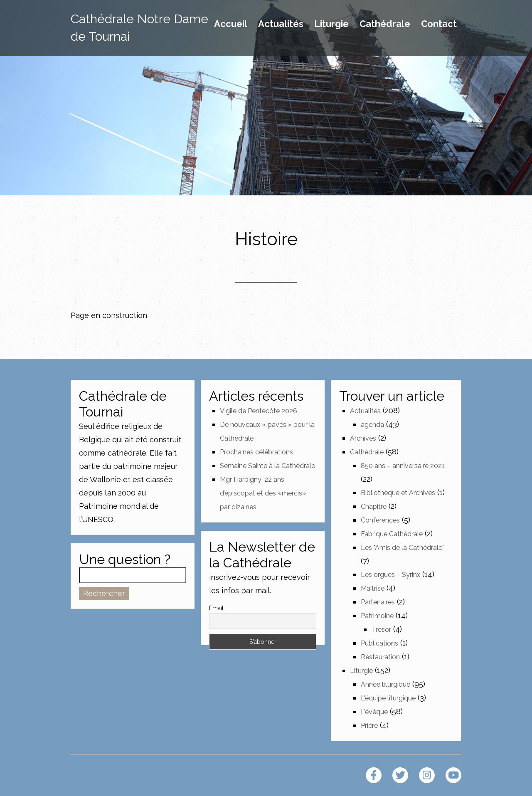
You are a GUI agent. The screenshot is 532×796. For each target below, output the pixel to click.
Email (216, 608)
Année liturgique (385, 684)
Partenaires (378, 602)
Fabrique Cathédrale (392, 534)
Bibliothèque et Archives (398, 493)
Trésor (381, 630)
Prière (369, 726)
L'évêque (374, 712)
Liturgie (331, 24)
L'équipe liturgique (388, 698)
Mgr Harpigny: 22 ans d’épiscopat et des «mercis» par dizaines (263, 493)
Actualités (281, 24)
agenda (372, 425)
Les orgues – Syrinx (390, 575)
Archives (363, 438)
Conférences (380, 520)
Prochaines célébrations (256, 452)
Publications (379, 643)
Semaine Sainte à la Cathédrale (267, 466)
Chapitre (374, 506)
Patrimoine (377, 616)
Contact (439, 24)
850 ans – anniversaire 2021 (403, 466)
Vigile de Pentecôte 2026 (259, 411)
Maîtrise (373, 588)
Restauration (380, 657)
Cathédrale (385, 24)
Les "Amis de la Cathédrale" (402, 548)
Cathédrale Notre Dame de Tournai (139, 28)
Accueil (231, 24)
